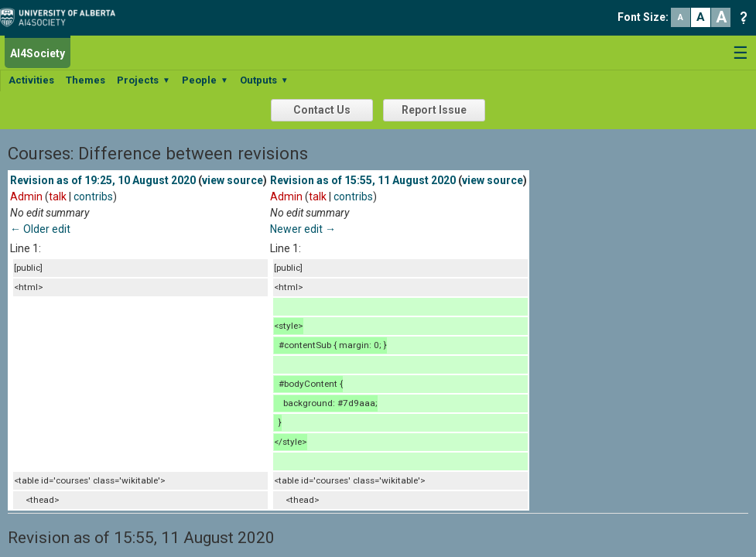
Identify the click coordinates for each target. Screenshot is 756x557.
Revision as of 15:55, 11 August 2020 (363, 180)
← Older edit (40, 229)
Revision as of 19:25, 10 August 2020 (103, 180)
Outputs (264, 80)
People (205, 80)
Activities (31, 80)
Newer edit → (303, 229)
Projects (144, 80)
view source (233, 180)
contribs (93, 196)
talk (58, 196)
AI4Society (38, 53)
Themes (86, 80)
